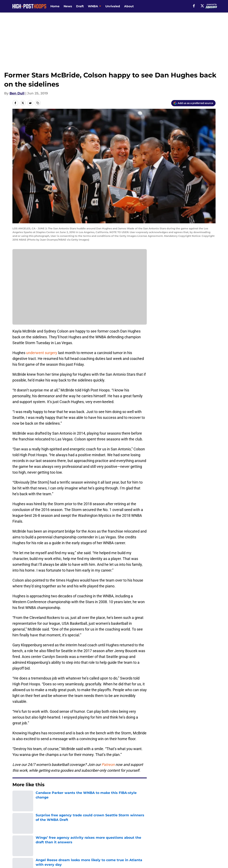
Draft (80, 6)
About (129, 6)
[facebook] (194, 6)
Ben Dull (17, 93)
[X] (202, 6)
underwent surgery (42, 353)
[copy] (38, 103)
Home (55, 6)
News (68, 6)
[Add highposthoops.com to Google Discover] (193, 103)
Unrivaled (113, 6)
